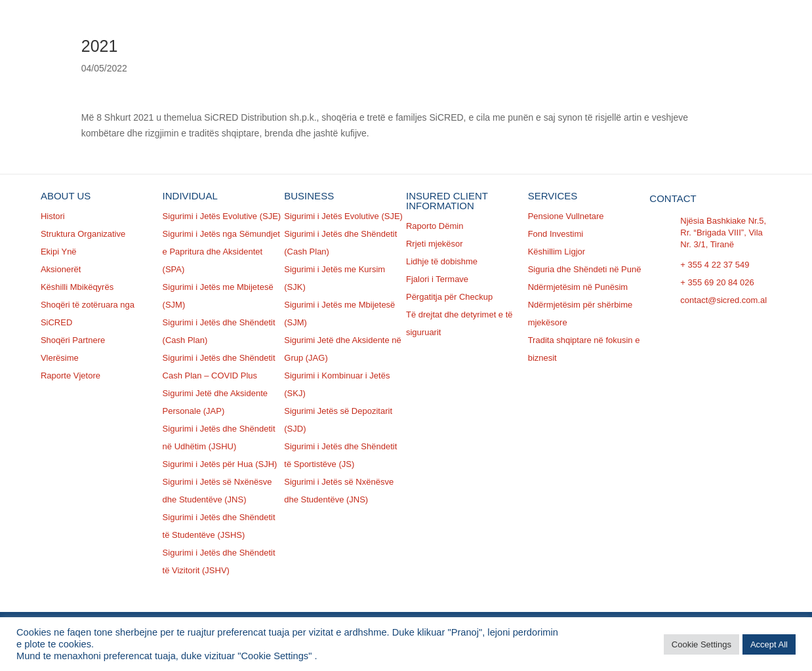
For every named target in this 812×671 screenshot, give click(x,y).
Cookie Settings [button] (701, 644)
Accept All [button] (769, 644)
